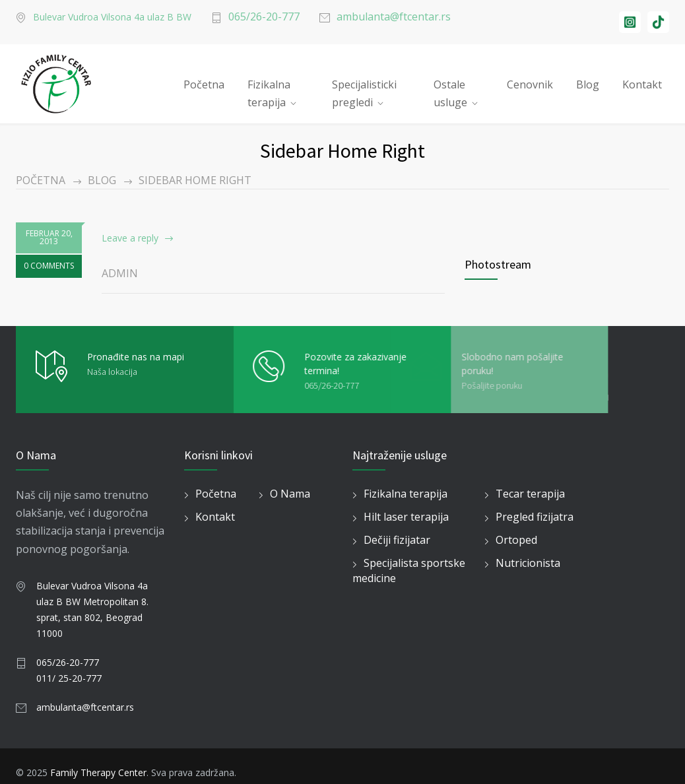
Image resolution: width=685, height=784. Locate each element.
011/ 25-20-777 (69, 678)
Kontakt (642, 84)
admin (120, 273)
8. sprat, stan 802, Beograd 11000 (92, 617)
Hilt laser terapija (406, 517)
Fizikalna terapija (269, 88)
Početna (204, 84)
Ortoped (516, 540)
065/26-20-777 (264, 16)
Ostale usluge (450, 88)
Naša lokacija (112, 372)
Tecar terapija (530, 494)
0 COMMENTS (49, 266)
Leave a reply (130, 238)
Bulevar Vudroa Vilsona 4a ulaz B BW (112, 17)
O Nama (290, 494)
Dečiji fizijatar (397, 540)
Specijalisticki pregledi (364, 88)
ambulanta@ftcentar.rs (394, 16)
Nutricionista (528, 563)
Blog (588, 84)
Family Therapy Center (98, 772)
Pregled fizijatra (535, 517)
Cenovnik (530, 84)
